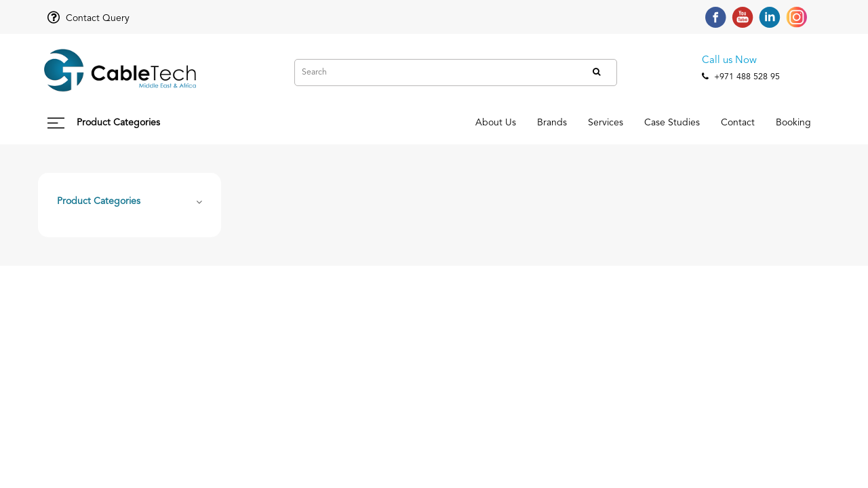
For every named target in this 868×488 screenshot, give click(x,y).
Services (539, 123)
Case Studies (625, 123)
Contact (709, 123)
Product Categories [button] (99, 201)
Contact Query (88, 18)
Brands (467, 123)
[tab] (130, 200)
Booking (784, 123)
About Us (391, 123)
